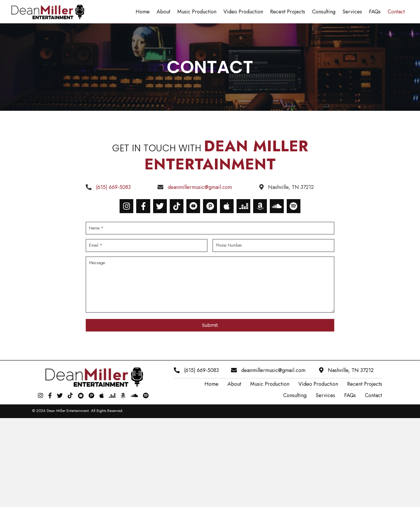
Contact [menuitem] (373, 395)
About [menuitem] (234, 384)
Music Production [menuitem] (270, 384)
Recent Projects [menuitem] (365, 384)
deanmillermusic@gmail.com (200, 187)
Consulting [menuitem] (295, 395)
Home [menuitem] (211, 384)
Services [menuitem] (325, 395)
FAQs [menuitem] (350, 395)
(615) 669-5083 (113, 187)
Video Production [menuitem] (318, 384)
